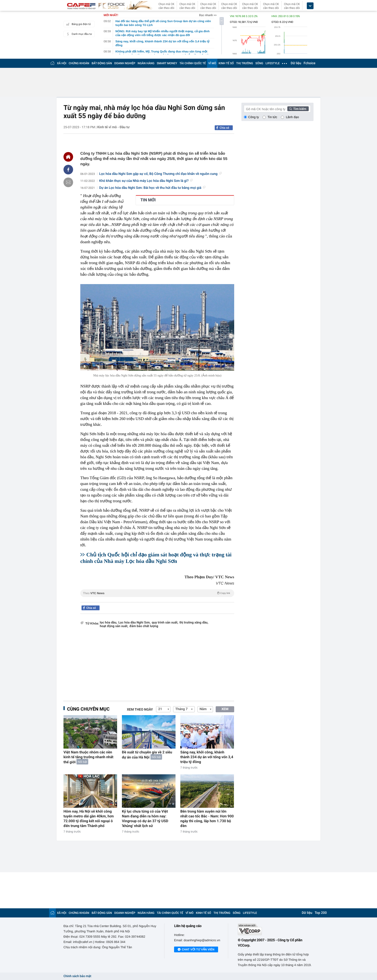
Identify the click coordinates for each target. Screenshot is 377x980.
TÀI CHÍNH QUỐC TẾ (193, 63)
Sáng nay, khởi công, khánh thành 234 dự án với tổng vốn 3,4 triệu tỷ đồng (207, 757)
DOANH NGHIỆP (125, 63)
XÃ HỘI (62, 63)
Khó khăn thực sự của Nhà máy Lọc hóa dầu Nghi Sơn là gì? (146, 181)
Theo (157, 593)
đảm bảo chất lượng (144, 626)
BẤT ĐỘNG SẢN (102, 63)
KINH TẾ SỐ (226, 63)
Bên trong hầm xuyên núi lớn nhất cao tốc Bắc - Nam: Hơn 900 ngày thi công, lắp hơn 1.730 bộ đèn (207, 819)
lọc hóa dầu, (108, 623)
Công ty (254, 117)
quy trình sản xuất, (165, 623)
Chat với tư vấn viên (196, 950)
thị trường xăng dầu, (194, 623)
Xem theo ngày (140, 710)
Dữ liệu (296, 63)
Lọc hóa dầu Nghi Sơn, (134, 623)
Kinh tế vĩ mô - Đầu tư (113, 127)
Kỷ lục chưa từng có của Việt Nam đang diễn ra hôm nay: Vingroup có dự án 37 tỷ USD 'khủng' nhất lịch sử (145, 819)
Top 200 (321, 913)
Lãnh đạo (292, 117)
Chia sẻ (224, 128)
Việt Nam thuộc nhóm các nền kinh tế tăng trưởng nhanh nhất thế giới (88, 757)
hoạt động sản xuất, (114, 626)
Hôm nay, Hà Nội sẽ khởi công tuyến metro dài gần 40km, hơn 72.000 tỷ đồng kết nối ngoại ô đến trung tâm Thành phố (89, 819)
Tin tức (272, 117)
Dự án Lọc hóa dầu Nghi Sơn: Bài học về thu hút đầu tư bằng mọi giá (152, 188)
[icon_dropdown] (310, 6)
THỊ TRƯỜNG (245, 63)
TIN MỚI (148, 200)
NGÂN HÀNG (146, 63)
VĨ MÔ (212, 63)
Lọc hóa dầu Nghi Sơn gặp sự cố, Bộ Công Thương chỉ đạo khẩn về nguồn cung (160, 174)
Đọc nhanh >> (208, 15)
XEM (225, 709)
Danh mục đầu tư (78, 34)
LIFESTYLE (273, 63)
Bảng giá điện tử (78, 24)
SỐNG (259, 63)
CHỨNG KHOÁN (79, 63)
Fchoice (310, 63)
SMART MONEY (167, 63)
